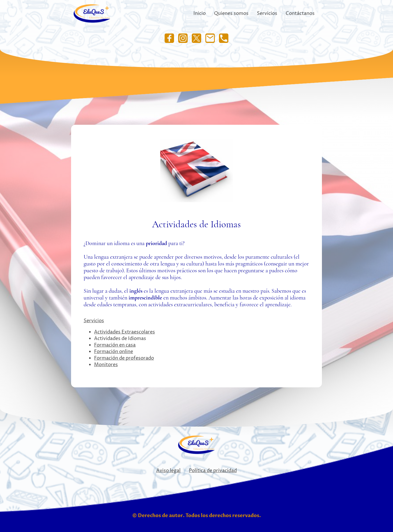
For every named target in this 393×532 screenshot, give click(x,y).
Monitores (106, 365)
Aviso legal (168, 471)
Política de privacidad (213, 471)
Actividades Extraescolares (125, 332)
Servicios (94, 321)
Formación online (114, 352)
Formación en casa (115, 345)
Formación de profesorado (124, 358)
